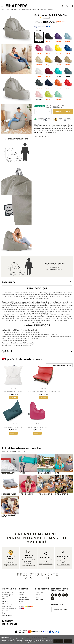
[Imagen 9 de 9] (10, 505)
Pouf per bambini (26, 494)
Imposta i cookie (35, 642)
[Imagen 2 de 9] (28, 463)
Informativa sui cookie (29, 640)
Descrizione (9, 282)
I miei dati (38, 597)
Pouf (57, 473)
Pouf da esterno (62, 494)
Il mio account (39, 593)
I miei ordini (38, 595)
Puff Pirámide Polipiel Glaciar (13, 427)
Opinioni (46, 18)
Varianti (38, 30)
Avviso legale (23, 597)
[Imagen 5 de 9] (10, 484)
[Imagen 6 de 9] (28, 484)
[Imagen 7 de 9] (46, 484)
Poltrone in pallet (9, 494)
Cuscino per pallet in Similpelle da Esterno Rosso (44, 392)
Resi (4, 613)
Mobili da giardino (45, 473)
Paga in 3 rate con (43, 27)
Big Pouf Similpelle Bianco (13, 392)
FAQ (4, 599)
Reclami (5, 602)
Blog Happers (7, 607)
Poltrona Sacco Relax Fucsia (37, 427)
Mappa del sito (7, 616)
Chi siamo (22, 593)
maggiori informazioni (11, 565)
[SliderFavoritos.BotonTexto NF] (59, 365)
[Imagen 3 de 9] (46, 463)
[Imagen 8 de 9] (64, 484)
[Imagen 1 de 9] (10, 463)
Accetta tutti (55, 641)
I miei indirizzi (39, 600)
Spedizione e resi (8, 593)
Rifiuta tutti (67, 641)
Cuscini (22, 473)
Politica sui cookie (24, 604)
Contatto (21, 595)
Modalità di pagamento (10, 604)
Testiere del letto (8, 473)
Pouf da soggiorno (45, 494)
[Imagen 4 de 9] (64, 463)
